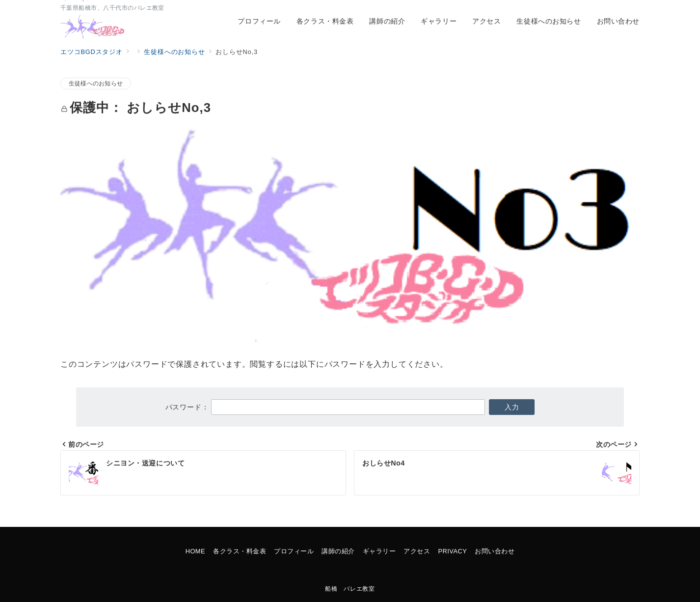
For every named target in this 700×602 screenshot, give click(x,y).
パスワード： (325, 407)
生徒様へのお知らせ (96, 83)
